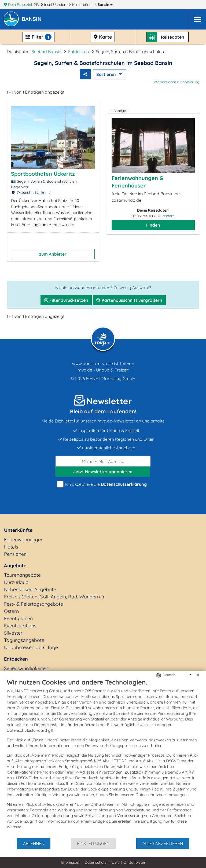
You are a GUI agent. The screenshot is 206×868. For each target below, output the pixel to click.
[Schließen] (198, 675)
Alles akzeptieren (163, 843)
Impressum (71, 862)
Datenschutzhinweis (102, 862)
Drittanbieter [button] (135, 862)
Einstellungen (93, 843)
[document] (103, 758)
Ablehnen (34, 843)
